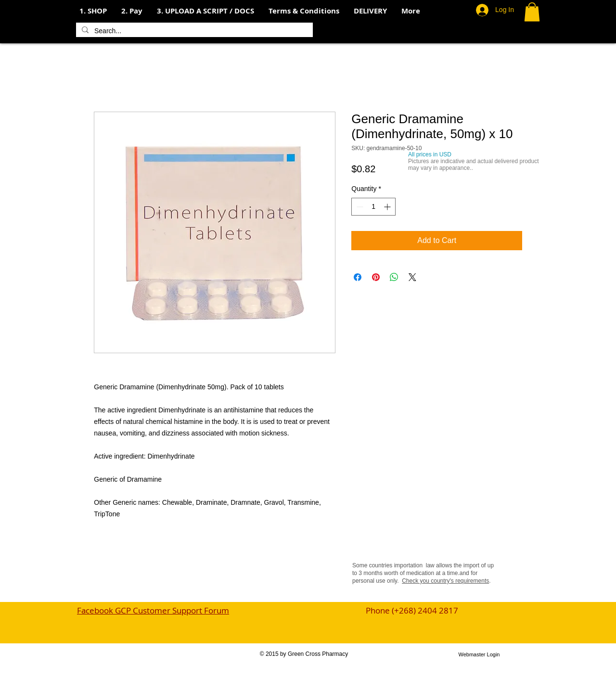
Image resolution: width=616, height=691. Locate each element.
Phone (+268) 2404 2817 (412, 610)
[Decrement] (359, 207)
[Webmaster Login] (479, 655)
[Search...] (193, 31)
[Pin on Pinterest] (376, 277)
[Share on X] (412, 277)
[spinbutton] (373, 207)
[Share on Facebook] (358, 277)
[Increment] (388, 207)
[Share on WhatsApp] (394, 277)
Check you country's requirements (445, 581)
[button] (132, 11)
